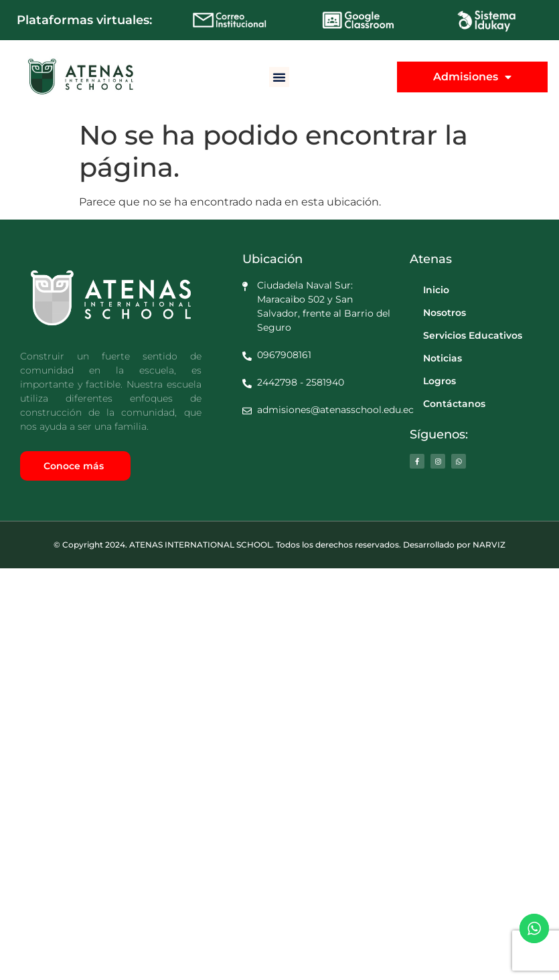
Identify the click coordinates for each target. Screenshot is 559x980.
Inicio (436, 290)
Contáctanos (454, 404)
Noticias (443, 358)
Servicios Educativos (473, 335)
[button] (279, 77)
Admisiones (472, 77)
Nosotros (445, 313)
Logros (440, 381)
